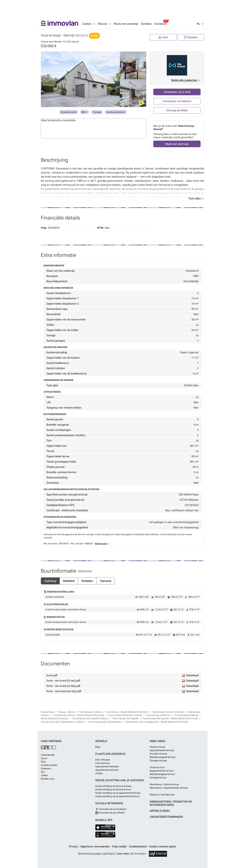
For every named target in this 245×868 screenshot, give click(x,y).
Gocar (44, 758)
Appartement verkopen (107, 766)
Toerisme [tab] (106, 581)
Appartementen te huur (162, 771)
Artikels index (160, 811)
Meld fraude (101, 544)
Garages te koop (158, 760)
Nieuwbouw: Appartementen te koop (169, 788)
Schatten (146, 24)
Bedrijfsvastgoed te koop (163, 757)
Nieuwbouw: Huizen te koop (164, 784)
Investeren (161, 24)
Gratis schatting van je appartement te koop (118, 793)
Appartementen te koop (162, 750)
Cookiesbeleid (138, 846)
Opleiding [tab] (50, 581)
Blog (98, 747)
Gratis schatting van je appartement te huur (118, 796)
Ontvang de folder (177, 110)
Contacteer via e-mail (177, 92)
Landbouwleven (49, 765)
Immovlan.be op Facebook (111, 809)
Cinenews (46, 768)
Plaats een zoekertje (126, 24)
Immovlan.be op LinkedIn (110, 813)
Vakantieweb (48, 755)
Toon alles (196, 198)
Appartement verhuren (107, 770)
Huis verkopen (103, 760)
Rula (43, 762)
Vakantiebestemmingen (166, 817)
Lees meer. (123, 853)
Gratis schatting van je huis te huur (113, 789)
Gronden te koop (158, 754)
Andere (99, 773)
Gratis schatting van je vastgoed (120, 780)
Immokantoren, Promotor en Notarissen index (171, 803)
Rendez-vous (48, 779)
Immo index (158, 741)
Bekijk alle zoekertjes (186, 80)
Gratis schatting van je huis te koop (113, 786)
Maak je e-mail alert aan (162, 795)
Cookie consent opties (162, 846)
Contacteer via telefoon (177, 101)
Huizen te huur (157, 767)
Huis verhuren (103, 763)
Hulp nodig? (120, 846)
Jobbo (44, 775)
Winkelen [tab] (87, 581)
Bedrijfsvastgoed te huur (162, 774)
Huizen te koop (157, 747)
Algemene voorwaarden (95, 846)
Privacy (74, 846)
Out (43, 772)
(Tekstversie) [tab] (85, 571)
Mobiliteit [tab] (69, 581)
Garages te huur (158, 778)
